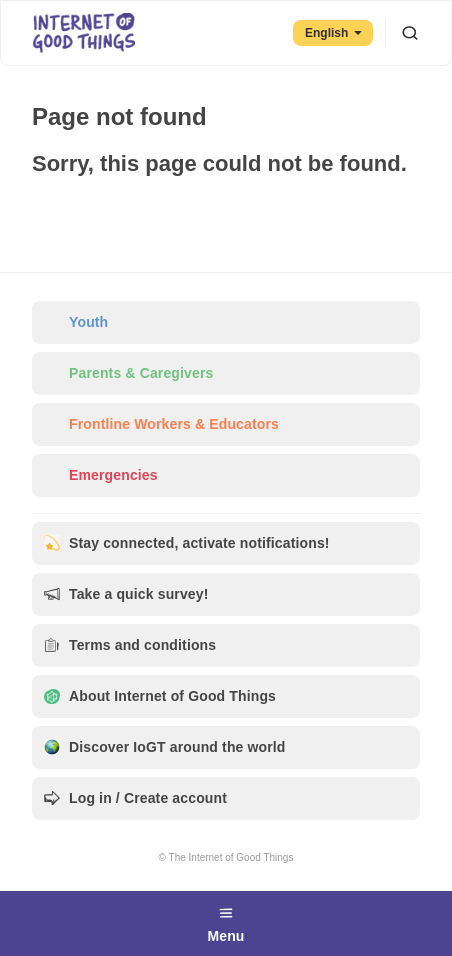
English (333, 33)
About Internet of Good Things (160, 696)
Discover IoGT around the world (165, 747)
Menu (225, 922)
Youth (76, 322)
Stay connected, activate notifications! (187, 543)
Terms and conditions (130, 645)
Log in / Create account (135, 798)
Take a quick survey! (126, 594)
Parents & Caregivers (128, 373)
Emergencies (101, 475)
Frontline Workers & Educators (161, 424)
